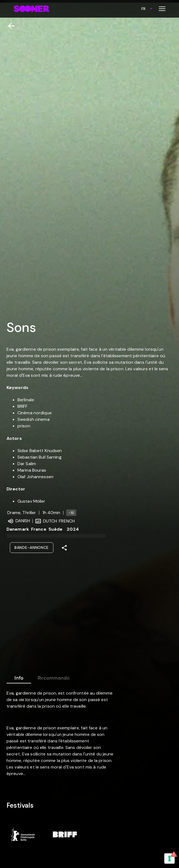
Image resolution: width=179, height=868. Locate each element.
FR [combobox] (143, 9)
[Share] (64, 548)
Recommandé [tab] (54, 677)
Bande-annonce (32, 547)
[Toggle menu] (162, 9)
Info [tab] (19, 677)
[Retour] (9, 26)
